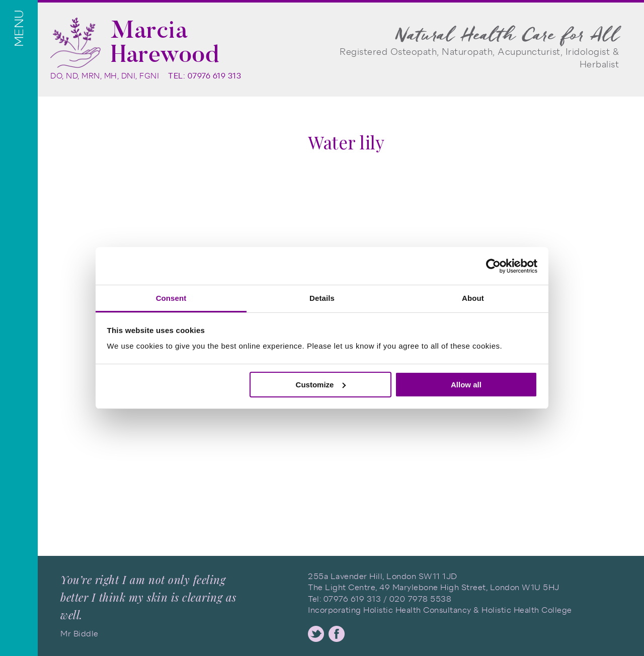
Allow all (466, 385)
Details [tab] (322, 298)
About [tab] (473, 298)
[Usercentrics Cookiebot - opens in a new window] (493, 266)
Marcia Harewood (165, 42)
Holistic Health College (527, 610)
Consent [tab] (171, 298)
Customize (321, 385)
